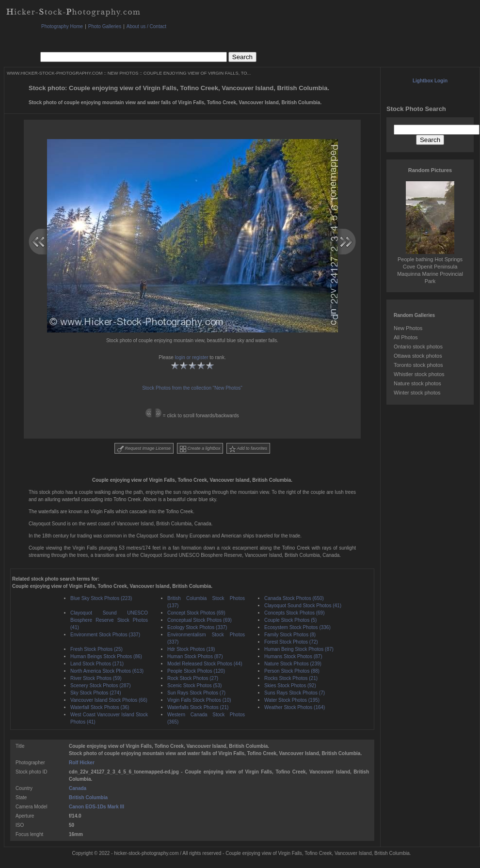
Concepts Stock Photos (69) (295, 613)
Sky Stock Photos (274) (96, 693)
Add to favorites (248, 449)
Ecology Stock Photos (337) (197, 627)
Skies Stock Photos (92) (290, 686)
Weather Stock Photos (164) (295, 707)
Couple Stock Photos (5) (290, 620)
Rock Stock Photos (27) (193, 678)
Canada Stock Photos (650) (294, 598)
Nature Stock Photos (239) (293, 664)
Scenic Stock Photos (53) (194, 686)
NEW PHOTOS (123, 73)
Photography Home (62, 26)
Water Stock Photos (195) (292, 700)
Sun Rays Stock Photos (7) (196, 693)
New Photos (408, 328)
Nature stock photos (417, 383)
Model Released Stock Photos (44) (205, 664)
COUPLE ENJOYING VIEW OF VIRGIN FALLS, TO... (197, 73)
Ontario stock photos (418, 347)
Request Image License (144, 449)
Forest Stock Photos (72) (291, 642)
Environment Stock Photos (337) (105, 635)
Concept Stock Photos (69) (196, 613)
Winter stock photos (417, 393)
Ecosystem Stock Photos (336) (297, 627)
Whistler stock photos (419, 374)
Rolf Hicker (82, 763)
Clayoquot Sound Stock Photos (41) (303, 606)
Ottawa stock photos (418, 356)
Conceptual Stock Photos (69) (200, 620)
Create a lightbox (200, 449)
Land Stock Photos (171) (97, 664)
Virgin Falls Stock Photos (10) (199, 700)
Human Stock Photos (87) (195, 656)
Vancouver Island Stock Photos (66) (109, 700)
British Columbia (88, 797)
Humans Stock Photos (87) (293, 656)
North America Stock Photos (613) (107, 671)
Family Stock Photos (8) (290, 635)
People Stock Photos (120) (196, 671)
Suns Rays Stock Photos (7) (295, 693)
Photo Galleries (105, 26)
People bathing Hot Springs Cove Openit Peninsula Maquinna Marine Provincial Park (430, 267)
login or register (192, 357)
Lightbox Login (430, 81)
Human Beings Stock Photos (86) (106, 656)
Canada (78, 788)
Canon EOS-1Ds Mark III (96, 807)
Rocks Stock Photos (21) (291, 678)
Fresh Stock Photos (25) (96, 649)
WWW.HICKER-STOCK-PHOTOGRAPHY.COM (55, 73)
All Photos (406, 337)
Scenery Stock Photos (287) (101, 686)
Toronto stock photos (418, 365)
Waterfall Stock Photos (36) (100, 707)
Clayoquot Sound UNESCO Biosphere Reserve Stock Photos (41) (109, 620)
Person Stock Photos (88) (292, 671)
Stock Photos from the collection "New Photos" (192, 388)
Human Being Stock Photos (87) (299, 649)
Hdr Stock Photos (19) (191, 649)
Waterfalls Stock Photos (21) (198, 707)
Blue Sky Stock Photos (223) (101, 598)
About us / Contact (146, 26)
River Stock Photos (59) (96, 678)
